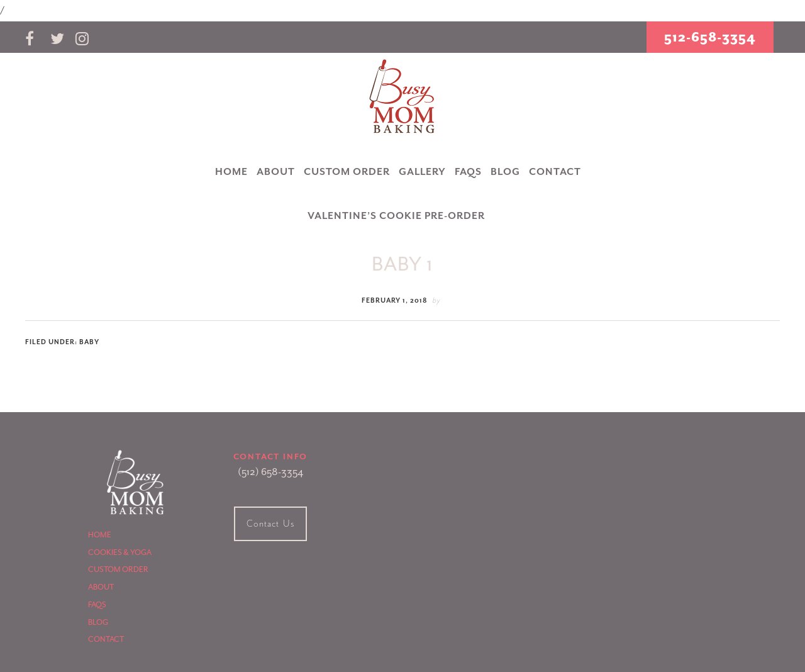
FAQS (97, 605)
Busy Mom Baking (402, 97)
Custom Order (118, 569)
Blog (98, 622)
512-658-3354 (710, 37)
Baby (89, 342)
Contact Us (270, 524)
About (101, 587)
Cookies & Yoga (120, 552)
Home (100, 535)
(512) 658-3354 (270, 472)
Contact (106, 639)
